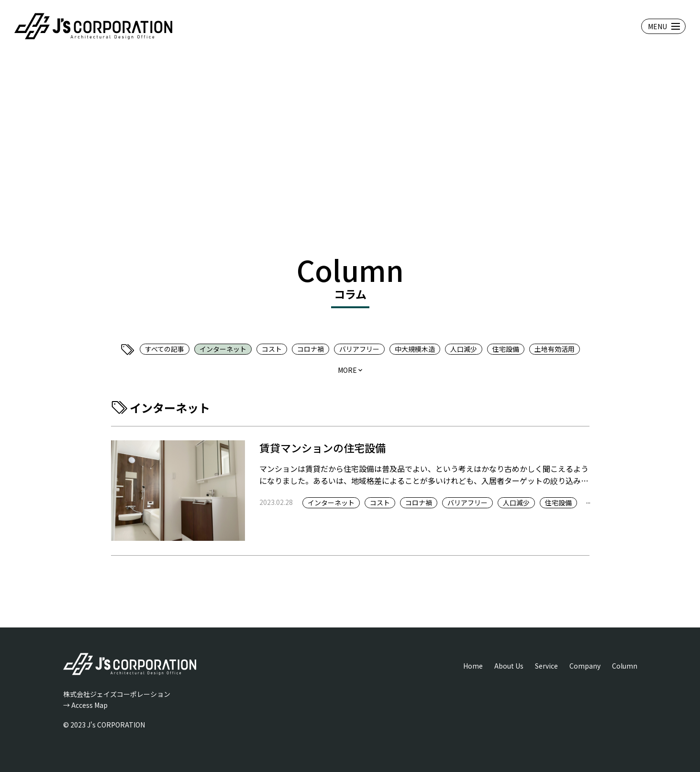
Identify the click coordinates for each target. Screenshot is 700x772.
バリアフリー (359, 349)
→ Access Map (85, 705)
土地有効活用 (555, 349)
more (347, 370)
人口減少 (464, 349)
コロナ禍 (311, 349)
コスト (272, 349)
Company (585, 666)
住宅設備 (506, 349)
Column (625, 666)
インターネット (223, 349)
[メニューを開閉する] (663, 26)
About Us (509, 666)
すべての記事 (165, 349)
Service (546, 666)
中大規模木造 (415, 349)
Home (473, 666)
